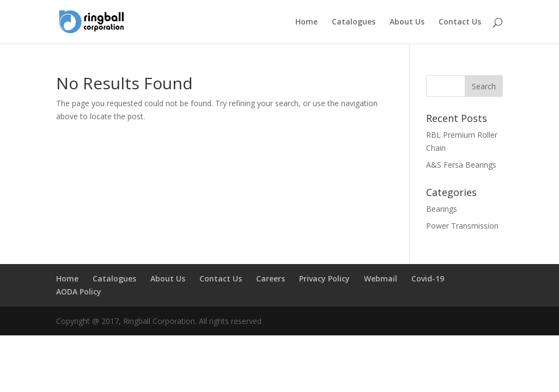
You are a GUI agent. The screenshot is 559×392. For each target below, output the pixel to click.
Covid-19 (428, 278)
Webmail (381, 278)
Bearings (442, 209)
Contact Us (460, 22)
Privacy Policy (324, 278)
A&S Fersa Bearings (461, 165)
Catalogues (354, 22)
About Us (407, 22)
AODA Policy (79, 292)
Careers (271, 278)
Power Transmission (462, 226)
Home (306, 22)
